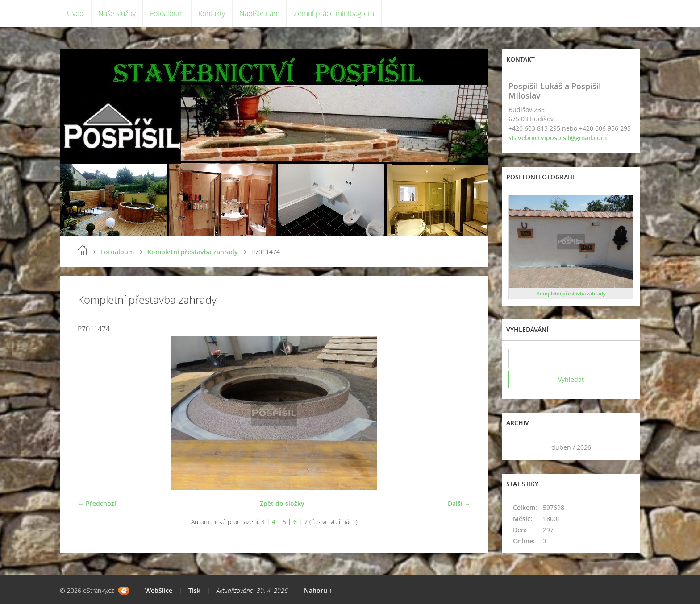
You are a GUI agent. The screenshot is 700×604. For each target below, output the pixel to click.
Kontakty (212, 13)
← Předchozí (97, 503)
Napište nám (259, 13)
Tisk (194, 590)
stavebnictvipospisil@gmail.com (558, 138)
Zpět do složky (282, 503)
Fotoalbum (167, 13)
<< (518, 447)
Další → (459, 503)
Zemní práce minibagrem (334, 13)
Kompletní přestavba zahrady (193, 252)
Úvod (75, 13)
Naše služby (117, 13)
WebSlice (159, 590)
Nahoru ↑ (318, 590)
